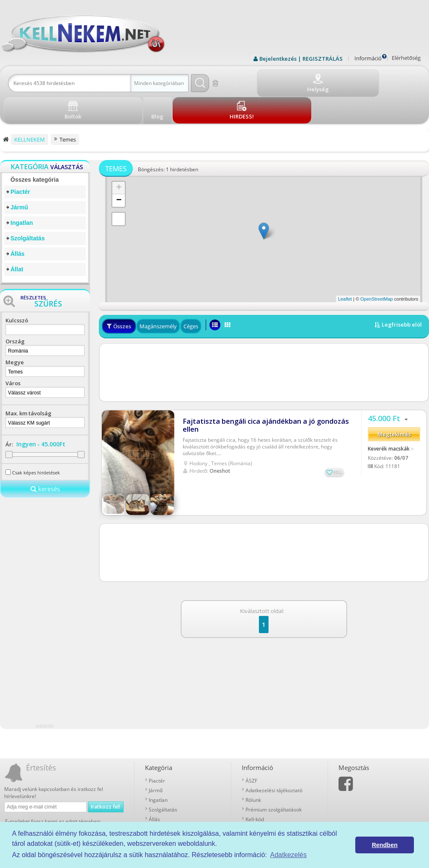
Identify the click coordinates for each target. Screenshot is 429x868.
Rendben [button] (385, 845)
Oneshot (220, 435)
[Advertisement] (264, 341)
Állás (17, 223)
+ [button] (119, 157)
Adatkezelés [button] (288, 855)
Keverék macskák (389, 416)
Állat (17, 239)
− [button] (119, 170)
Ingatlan (22, 192)
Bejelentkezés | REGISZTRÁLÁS (301, 59)
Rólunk (253, 769)
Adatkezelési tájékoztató (274, 760)
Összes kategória (35, 149)
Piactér (20, 161)
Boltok (253, 798)
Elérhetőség (406, 58)
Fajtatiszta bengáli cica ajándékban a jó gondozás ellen (260, 389)
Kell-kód (255, 789)
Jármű (19, 177)
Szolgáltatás (28, 208)
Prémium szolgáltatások (274, 779)
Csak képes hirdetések (36, 442)
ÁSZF (251, 750)
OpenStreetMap (377, 268)
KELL (338, 436)
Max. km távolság (28, 383)
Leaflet (345, 268)
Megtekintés (394, 402)
